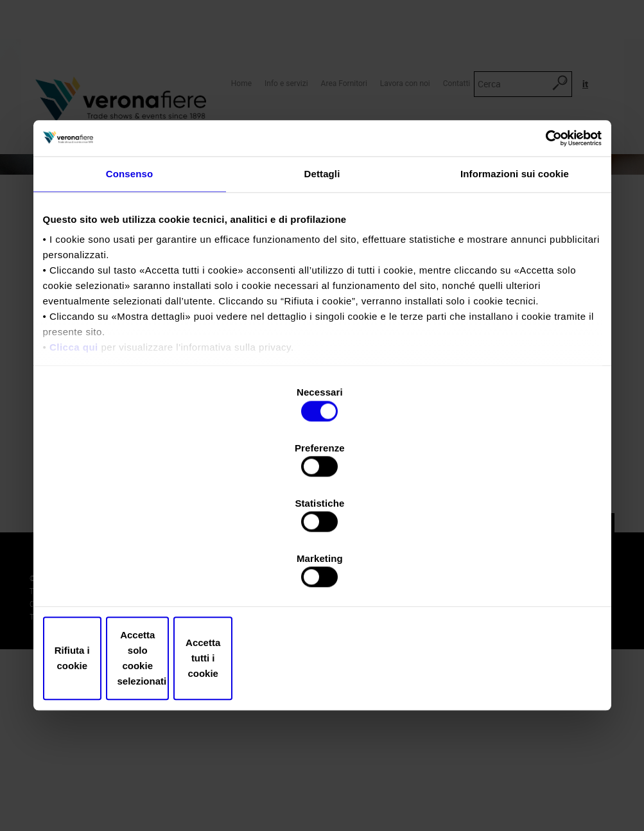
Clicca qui (74, 456)
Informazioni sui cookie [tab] (515, 282)
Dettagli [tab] (322, 282)
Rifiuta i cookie (135, 576)
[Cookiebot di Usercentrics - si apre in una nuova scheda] (545, 245)
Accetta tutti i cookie (510, 576)
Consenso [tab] (129, 282)
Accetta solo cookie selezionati (322, 576)
